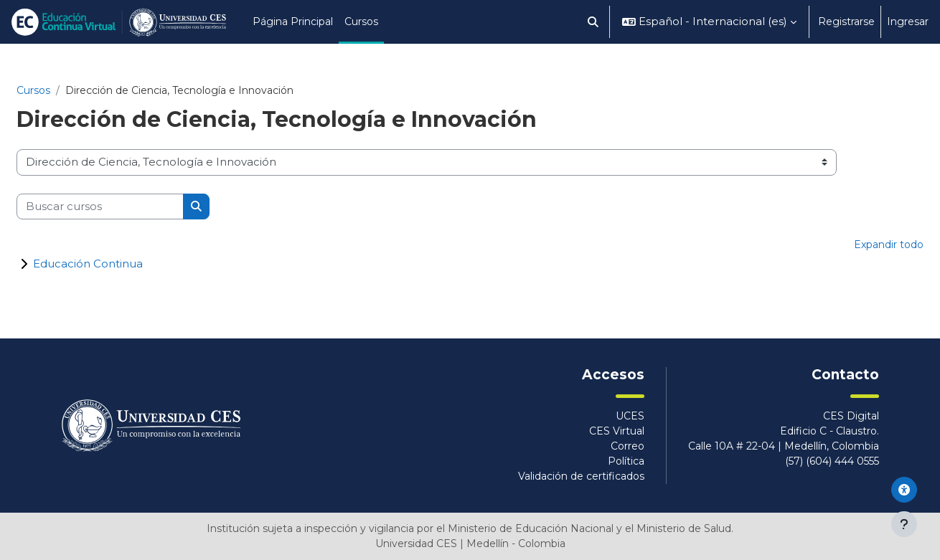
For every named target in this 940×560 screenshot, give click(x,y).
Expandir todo (889, 245)
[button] (594, 22)
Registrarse (846, 22)
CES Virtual (617, 431)
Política (626, 461)
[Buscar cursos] (100, 207)
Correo (628, 446)
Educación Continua (88, 264)
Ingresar (908, 22)
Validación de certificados (581, 476)
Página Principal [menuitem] (293, 22)
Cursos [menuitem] (361, 22)
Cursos (33, 90)
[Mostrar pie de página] (904, 524)
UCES (630, 416)
